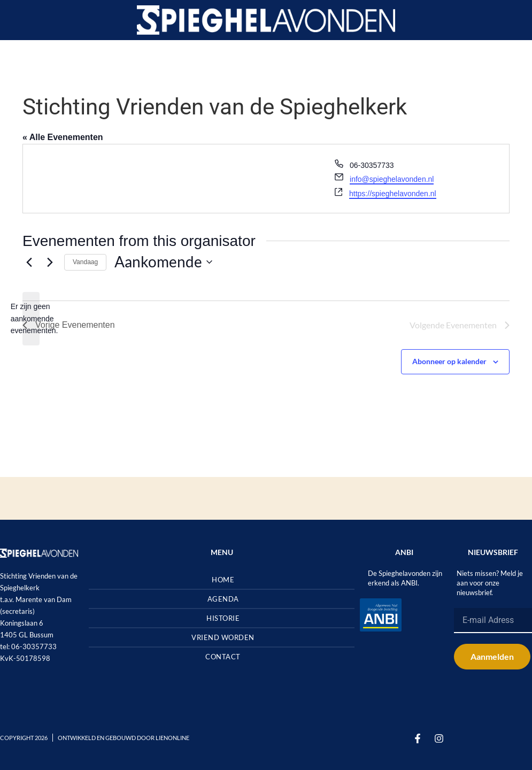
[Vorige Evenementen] (29, 262)
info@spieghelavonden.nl (392, 179)
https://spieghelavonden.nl (393, 194)
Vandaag (85, 262)
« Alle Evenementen (63, 137)
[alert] (31, 319)
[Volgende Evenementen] (50, 262)
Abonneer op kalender (449, 361)
